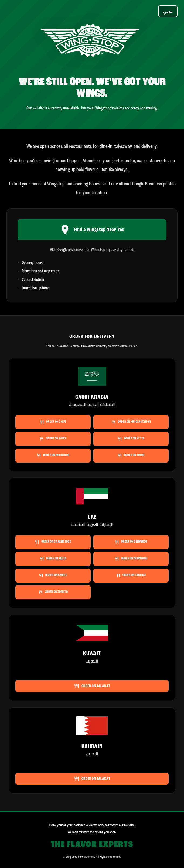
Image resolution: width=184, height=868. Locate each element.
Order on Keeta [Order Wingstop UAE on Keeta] (53, 559)
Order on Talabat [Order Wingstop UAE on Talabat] (131, 576)
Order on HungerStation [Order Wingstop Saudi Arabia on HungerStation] (131, 422)
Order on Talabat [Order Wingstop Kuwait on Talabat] (92, 686)
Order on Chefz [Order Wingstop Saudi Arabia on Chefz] (53, 422)
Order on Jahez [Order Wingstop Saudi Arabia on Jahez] (53, 439)
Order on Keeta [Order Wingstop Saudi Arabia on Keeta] (131, 439)
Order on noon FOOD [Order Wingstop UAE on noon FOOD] (131, 559)
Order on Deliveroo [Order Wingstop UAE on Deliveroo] (131, 542)
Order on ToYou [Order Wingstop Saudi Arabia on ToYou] (131, 456)
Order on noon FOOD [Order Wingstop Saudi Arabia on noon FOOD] (53, 456)
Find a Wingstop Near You (92, 230)
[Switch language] (168, 11)
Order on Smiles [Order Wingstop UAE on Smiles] (53, 576)
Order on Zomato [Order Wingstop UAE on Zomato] (53, 592)
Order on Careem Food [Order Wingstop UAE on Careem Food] (53, 542)
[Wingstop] (92, 42)
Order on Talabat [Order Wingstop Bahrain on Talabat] (92, 779)
